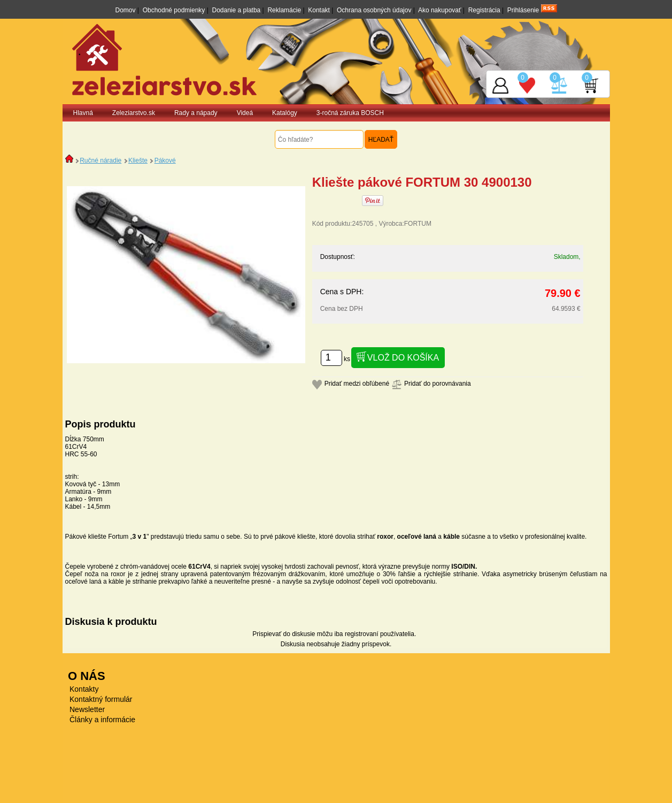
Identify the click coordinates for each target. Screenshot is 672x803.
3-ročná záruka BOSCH (350, 113)
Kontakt (319, 10)
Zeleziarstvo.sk (134, 113)
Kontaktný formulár (101, 699)
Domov (125, 10)
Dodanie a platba (237, 10)
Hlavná (83, 113)
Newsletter (87, 709)
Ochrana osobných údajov (374, 10)
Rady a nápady (196, 113)
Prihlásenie (523, 10)
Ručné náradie (101, 160)
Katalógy (285, 113)
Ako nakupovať (440, 10)
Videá (245, 113)
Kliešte (138, 160)
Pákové (165, 160)
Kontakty (84, 689)
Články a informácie (102, 720)
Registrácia (484, 10)
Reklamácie (284, 10)
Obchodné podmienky (174, 10)
